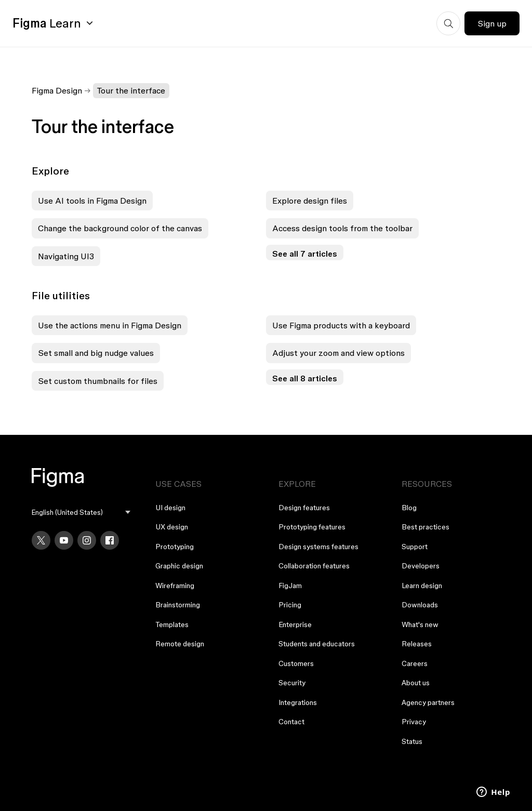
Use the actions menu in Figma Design (110, 325)
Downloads (420, 605)
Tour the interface (131, 90)
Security (292, 683)
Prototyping (175, 547)
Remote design (180, 644)
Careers (415, 663)
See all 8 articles (305, 378)
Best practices (425, 527)
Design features (304, 508)
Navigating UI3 (66, 256)
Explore (50, 171)
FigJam (290, 586)
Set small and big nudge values (96, 353)
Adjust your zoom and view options (338, 353)
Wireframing (175, 586)
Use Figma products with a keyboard (341, 325)
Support (415, 547)
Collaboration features (314, 566)
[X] (41, 540)
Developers (421, 566)
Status (412, 741)
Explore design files (310, 201)
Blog (409, 508)
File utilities (61, 296)
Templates (172, 624)
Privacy (414, 722)
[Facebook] (110, 540)
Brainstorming (178, 605)
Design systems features (318, 547)
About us (416, 683)
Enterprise (295, 624)
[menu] (81, 513)
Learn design (422, 586)
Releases (417, 644)
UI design (170, 508)
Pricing (290, 605)
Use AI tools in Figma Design (92, 201)
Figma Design (57, 90)
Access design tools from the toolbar (342, 228)
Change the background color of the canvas (120, 228)
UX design (172, 527)
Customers (296, 663)
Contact (291, 722)
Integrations (298, 702)
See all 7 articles (305, 254)
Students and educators (317, 644)
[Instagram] (87, 540)
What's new (420, 624)
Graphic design (179, 566)
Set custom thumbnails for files (98, 381)
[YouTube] (64, 540)
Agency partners (428, 702)
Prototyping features (312, 527)
